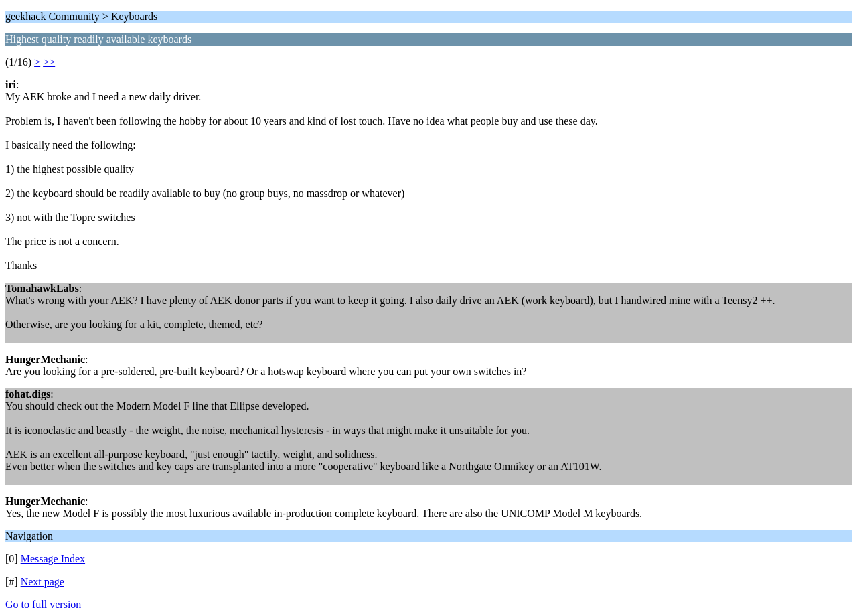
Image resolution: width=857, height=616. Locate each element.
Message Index (53, 559)
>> (49, 62)
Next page (43, 582)
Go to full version (43, 604)
